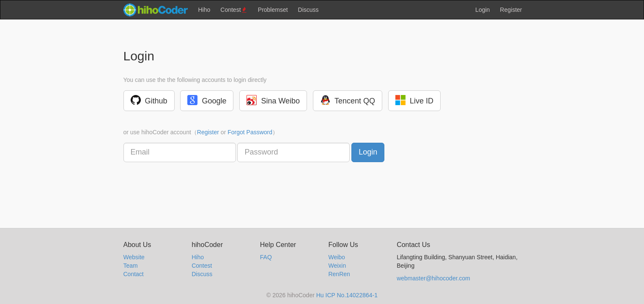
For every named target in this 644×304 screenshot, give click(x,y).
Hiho (204, 10)
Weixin (337, 266)
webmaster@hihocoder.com (433, 278)
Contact (134, 274)
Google (207, 100)
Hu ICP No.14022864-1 (347, 295)
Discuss (308, 10)
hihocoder (155, 10)
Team (131, 266)
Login (482, 10)
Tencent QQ (348, 100)
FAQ (266, 257)
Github (149, 100)
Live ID (414, 100)
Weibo (336, 257)
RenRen (339, 274)
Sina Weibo (273, 100)
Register (511, 10)
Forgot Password (250, 132)
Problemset (273, 10)
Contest (234, 10)
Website (134, 257)
